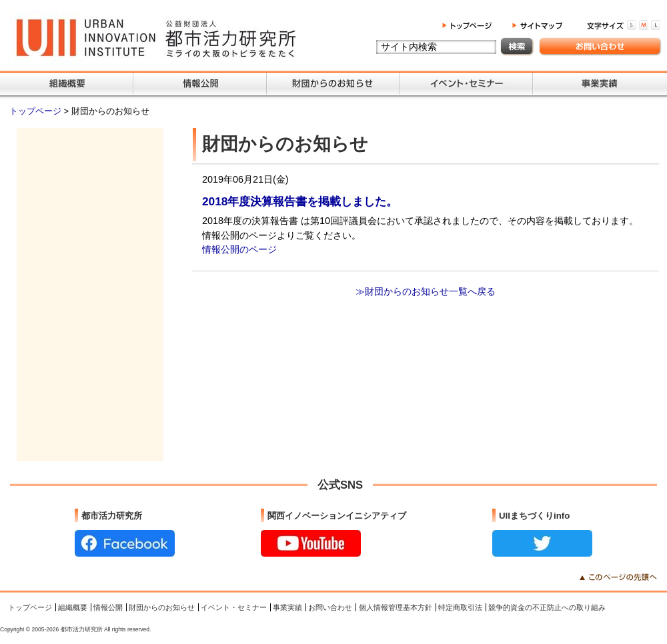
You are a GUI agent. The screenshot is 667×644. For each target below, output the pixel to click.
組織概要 (73, 607)
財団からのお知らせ (162, 607)
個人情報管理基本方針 (396, 607)
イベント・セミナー (234, 607)
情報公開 (108, 607)
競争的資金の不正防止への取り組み (547, 607)
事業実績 (287, 607)
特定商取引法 (460, 607)
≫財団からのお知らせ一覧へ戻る (426, 291)
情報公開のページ (239, 249)
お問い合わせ (330, 607)
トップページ (37, 111)
